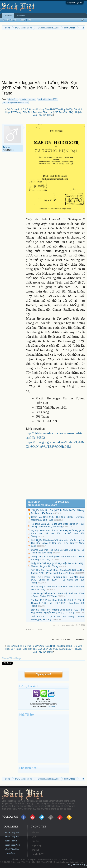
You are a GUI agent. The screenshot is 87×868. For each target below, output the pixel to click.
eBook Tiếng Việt (12, 832)
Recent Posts (25, 20)
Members (21, 15)
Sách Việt (51, 706)
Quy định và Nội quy (78, 865)
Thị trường (37, 846)
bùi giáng (13, 99)
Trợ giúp (36, 850)
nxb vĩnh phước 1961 (48, 99)
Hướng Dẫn (10, 853)
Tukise (6, 147)
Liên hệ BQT (38, 854)
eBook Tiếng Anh (12, 837)
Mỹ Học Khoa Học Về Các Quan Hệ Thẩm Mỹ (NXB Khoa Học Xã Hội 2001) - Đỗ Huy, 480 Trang (58, 533)
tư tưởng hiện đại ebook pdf (15, 103)
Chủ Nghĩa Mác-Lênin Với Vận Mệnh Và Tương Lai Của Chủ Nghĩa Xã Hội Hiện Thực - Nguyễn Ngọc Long (58, 543)
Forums (8, 16)
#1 (84, 629)
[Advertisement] (43, 56)
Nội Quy (36, 841)
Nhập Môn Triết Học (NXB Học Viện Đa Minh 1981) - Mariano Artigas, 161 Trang (58, 565)
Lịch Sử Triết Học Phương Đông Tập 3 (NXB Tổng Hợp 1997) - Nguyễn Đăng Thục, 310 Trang (58, 611)
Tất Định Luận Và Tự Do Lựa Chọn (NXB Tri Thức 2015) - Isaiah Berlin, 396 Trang (58, 525)
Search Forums (10, 20)
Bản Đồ (35, 832)
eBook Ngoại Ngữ (12, 845)
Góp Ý (35, 837)
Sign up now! (43, 674)
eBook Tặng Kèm (12, 849)
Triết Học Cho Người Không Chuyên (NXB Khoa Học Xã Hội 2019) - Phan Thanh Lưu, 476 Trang (58, 572)
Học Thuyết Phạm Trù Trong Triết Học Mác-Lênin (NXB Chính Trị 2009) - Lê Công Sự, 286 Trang (58, 580)
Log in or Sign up (75, 3)
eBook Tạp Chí (11, 841)
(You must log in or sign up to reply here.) (68, 639)
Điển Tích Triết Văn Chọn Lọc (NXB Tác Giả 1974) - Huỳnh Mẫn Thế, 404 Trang (52, 114)
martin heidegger (28, 99)
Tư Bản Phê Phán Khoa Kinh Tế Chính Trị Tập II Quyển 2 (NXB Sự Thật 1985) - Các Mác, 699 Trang (58, 603)
